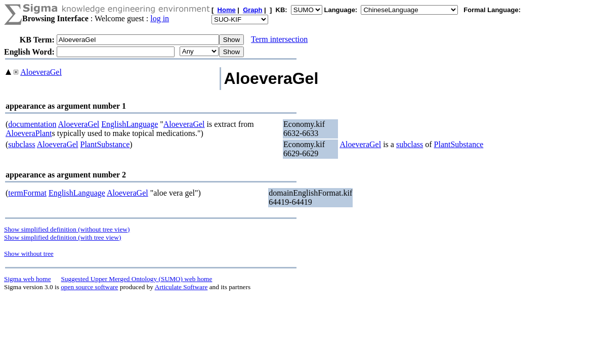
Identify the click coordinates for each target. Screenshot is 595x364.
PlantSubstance (105, 144)
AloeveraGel (41, 72)
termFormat (27, 193)
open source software (89, 287)
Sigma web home (28, 279)
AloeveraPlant (29, 133)
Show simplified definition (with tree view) (62, 237)
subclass (22, 144)
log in (160, 18)
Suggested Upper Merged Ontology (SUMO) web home (137, 279)
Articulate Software (181, 287)
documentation (32, 124)
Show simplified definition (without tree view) (67, 229)
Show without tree (29, 254)
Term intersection (279, 39)
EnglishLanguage (130, 124)
